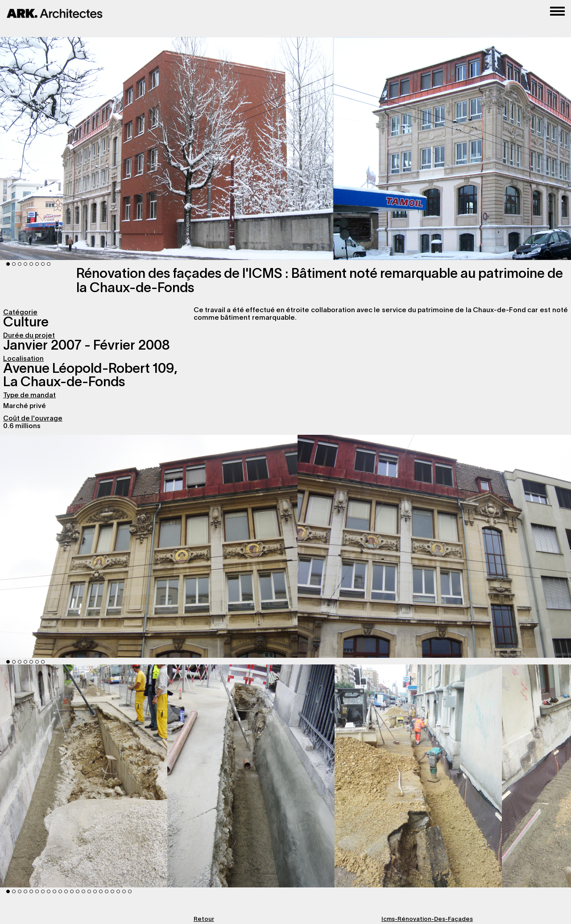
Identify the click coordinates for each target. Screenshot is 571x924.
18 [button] (107, 891)
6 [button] (37, 264)
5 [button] (31, 264)
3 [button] (20, 264)
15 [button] (89, 891)
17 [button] (101, 891)
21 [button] (124, 891)
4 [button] (25, 264)
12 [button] (72, 891)
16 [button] (95, 891)
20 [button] (118, 891)
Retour (204, 920)
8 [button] (49, 264)
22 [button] (130, 891)
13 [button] (78, 891)
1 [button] (8, 264)
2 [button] (14, 264)
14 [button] (83, 891)
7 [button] (43, 264)
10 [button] (60, 891)
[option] (84, 776)
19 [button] (112, 891)
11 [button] (66, 891)
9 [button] (54, 891)
